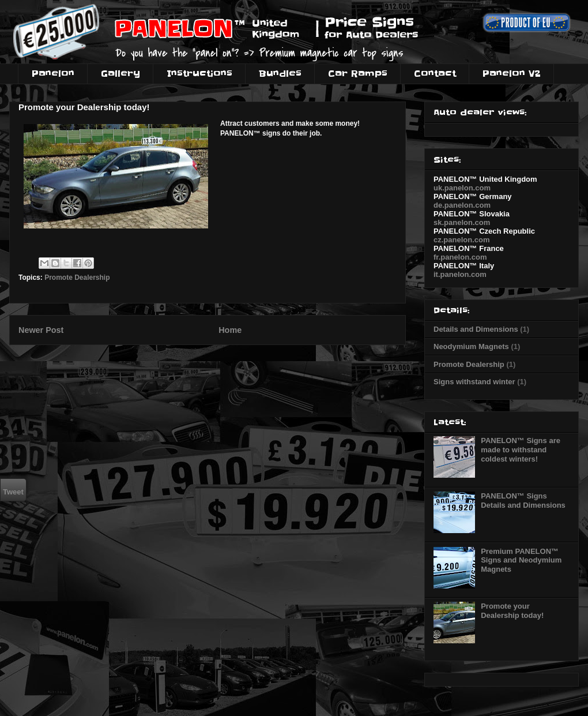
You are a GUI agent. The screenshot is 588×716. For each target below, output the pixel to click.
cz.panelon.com (462, 240)
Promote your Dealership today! (512, 611)
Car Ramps (358, 74)
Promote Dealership (77, 278)
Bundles (280, 74)
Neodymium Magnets (471, 346)
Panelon (53, 74)
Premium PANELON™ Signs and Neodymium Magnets (521, 560)
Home (230, 330)
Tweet (13, 492)
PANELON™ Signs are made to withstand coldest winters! (521, 449)
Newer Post (41, 330)
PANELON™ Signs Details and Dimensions (523, 501)
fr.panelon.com (460, 257)
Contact (435, 74)
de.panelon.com (462, 205)
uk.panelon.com (462, 188)
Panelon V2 (512, 74)
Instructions (199, 74)
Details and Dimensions (476, 329)
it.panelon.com (460, 274)
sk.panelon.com (462, 222)
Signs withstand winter (474, 382)
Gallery (120, 74)
